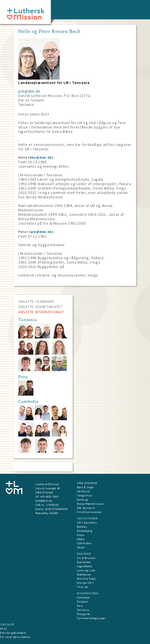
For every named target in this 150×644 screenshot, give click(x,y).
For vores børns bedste (15, 637)
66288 (54, 513)
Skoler (81, 547)
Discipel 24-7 (85, 583)
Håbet (81, 539)
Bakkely (82, 527)
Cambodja (83, 597)
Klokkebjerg (85, 531)
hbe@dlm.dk (41, 157)
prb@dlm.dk (29, 91)
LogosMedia (85, 566)
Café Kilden (84, 543)
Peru (80, 606)
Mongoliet (84, 614)
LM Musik (83, 491)
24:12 (3, 629)
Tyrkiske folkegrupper (91, 618)
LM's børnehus (87, 523)
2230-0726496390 (56, 509)
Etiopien (82, 602)
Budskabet (84, 562)
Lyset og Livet (86, 570)
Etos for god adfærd (13, 633)
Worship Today (86, 579)
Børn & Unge (85, 487)
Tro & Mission (86, 558)
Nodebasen (84, 575)
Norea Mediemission (90, 504)
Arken (81, 535)
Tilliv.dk (82, 587)
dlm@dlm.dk (44, 501)
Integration (85, 496)
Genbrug (82, 500)
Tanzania (83, 610)
